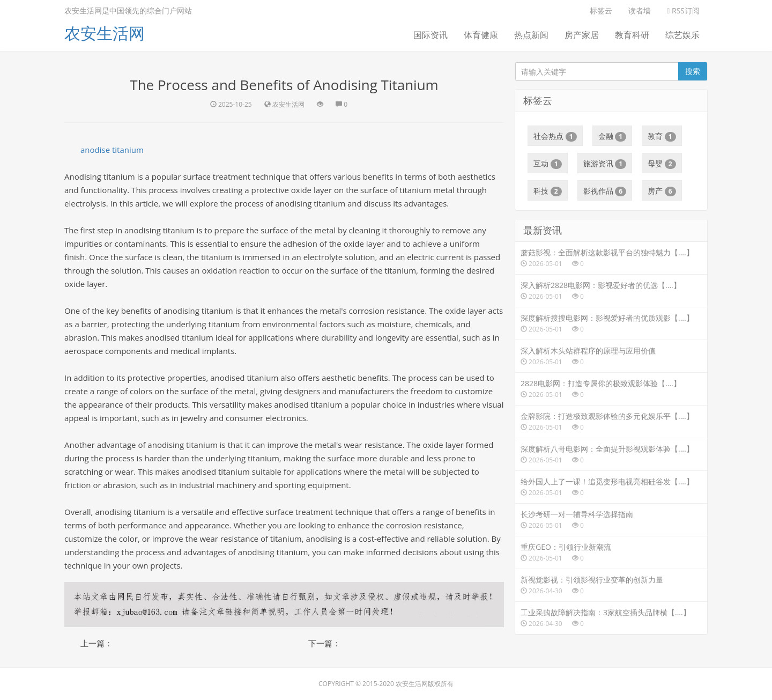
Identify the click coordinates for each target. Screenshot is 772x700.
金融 (613, 136)
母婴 (662, 164)
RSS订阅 (683, 10)
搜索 (693, 71)
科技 (548, 191)
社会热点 (555, 136)
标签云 (601, 10)
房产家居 (582, 35)
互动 (548, 164)
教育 (662, 136)
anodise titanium (112, 150)
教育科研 (632, 35)
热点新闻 (531, 35)
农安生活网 (105, 33)
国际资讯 (430, 35)
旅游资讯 (605, 164)
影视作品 (605, 191)
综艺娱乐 (682, 35)
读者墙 (640, 10)
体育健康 (481, 35)
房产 (662, 191)
